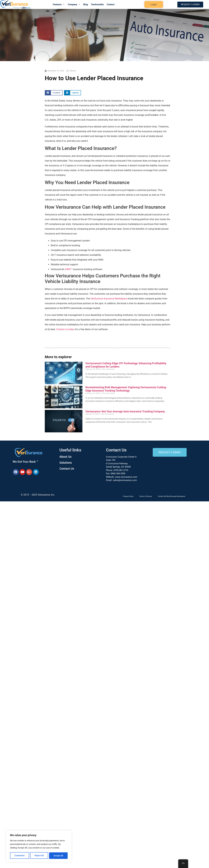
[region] (39, 846)
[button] (54, 93)
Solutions (66, 463)
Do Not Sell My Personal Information (172, 496)
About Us (65, 457)
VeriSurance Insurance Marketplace (109, 299)
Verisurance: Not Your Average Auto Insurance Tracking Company (125, 411)
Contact (111, 4)
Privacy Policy (128, 496)
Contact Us (67, 469)
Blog (86, 4)
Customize (20, 856)
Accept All (59, 856)
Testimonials (97, 4)
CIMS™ (69, 269)
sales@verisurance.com (125, 480)
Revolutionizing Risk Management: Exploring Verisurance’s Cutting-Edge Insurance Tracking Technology (126, 389)
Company (74, 4)
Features (59, 4)
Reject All (39, 856)
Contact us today (65, 329)
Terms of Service (146, 496)
